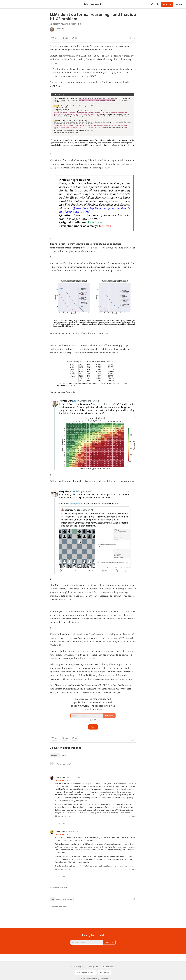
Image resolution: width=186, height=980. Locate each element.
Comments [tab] (55, 755)
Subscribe (167, 4)
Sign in (179, 4)
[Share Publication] (158, 4)
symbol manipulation (117, 665)
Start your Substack (85, 973)
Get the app (105, 972)
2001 (132, 638)
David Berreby (61, 777)
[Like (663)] (54, 38)
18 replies (61, 876)
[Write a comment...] (96, 767)
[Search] (152, 4)
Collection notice (108, 967)
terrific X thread (122, 56)
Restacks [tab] (65, 755)
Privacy (91, 967)
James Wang (60, 831)
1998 (123, 638)
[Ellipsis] (135, 777)
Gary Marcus (60, 28)
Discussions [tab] (68, 899)
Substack (82, 978)
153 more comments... (58, 887)
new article (65, 46)
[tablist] (60, 755)
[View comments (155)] (65, 38)
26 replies (61, 823)
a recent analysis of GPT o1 (76, 270)
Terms (98, 967)
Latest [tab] (59, 899)
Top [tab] (53, 899)
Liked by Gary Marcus (63, 780)
